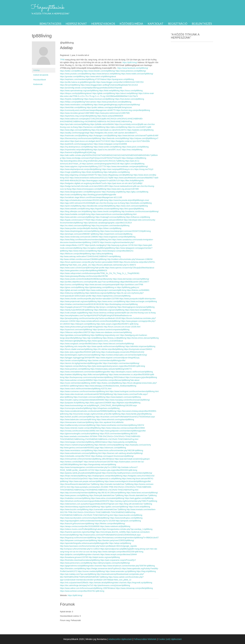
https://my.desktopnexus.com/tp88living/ (77, 147)
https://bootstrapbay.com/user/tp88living (121, 304)
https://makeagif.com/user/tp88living (110, 217)
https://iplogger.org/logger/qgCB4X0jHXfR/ (78, 358)
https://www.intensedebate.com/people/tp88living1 (127, 167)
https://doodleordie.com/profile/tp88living (99, 206)
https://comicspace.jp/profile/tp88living (141, 377)
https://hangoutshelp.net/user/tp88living (100, 465)
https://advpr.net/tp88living (120, 543)
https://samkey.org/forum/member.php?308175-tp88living (134, 501)
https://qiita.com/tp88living (116, 127)
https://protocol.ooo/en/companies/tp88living (111, 330)
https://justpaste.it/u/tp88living (72, 403)
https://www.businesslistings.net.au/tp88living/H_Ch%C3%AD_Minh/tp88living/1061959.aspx (98, 405)
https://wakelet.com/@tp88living (140, 130)
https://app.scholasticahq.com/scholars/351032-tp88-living (84, 200)
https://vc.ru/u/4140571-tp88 (139, 127)
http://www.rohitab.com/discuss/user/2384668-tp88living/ (83, 259)
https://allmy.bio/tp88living (102, 254)
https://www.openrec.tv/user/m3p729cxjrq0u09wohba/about (130, 268)
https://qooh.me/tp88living (71, 206)
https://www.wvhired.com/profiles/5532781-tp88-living (82, 591)
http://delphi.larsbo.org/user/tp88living (104, 557)
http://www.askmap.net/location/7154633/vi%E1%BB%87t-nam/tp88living (90, 256)
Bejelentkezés (202, 24)
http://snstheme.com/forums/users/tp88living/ (140, 211)
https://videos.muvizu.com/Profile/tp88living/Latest (81, 529)
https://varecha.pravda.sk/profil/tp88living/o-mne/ (129, 200)
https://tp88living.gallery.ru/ (128, 287)
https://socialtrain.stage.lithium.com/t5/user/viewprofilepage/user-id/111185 (91, 197)
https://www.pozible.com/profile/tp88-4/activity (79, 228)
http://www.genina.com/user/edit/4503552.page (80, 448)
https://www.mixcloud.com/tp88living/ (99, 99)
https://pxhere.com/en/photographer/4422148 (101, 164)
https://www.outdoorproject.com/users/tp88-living (106, 290)
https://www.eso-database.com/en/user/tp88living (111, 332)
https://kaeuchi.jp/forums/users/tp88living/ (77, 524)
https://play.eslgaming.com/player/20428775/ (79, 175)
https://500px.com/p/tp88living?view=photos (78, 102)
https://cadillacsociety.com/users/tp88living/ (78, 425)
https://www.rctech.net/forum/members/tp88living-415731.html (86, 389)
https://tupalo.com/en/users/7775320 (75, 220)
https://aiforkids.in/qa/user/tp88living (140, 346)
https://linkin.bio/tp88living (92, 172)
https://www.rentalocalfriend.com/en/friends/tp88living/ (98, 321)
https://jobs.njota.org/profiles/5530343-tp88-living (80, 352)
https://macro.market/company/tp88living (77, 445)
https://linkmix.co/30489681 (138, 290)
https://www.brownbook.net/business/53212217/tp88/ (91, 178)
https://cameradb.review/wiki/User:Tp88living (107, 510)
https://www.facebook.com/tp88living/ (133, 68)
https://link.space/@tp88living (132, 209)
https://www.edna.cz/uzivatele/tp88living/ (108, 498)
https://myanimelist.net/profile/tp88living (76, 150)
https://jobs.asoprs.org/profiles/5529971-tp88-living (117, 324)
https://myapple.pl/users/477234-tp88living (78, 307)
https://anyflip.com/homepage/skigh (75, 133)
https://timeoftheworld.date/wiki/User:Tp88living (80, 484)
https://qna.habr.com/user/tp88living (75, 124)
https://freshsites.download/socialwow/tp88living (80, 560)
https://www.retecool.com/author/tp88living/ (116, 344)
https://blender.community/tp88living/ (109, 445)
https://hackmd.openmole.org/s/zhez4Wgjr (77, 532)
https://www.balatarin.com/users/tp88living (123, 397)
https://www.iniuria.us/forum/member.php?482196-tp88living (118, 450)
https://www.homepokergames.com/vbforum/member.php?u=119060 (88, 467)
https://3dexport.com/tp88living (83, 324)
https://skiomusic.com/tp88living (113, 448)
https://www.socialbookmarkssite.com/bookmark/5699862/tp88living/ (88, 411)
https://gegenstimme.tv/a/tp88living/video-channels (81, 566)
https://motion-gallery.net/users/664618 (107, 220)
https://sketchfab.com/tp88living (73, 107)
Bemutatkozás (50, 24)
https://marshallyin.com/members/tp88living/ (121, 363)
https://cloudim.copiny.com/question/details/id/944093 (82, 400)
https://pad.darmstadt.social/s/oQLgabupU (132, 459)
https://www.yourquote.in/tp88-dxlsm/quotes (137, 299)
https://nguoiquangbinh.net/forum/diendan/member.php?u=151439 (87, 521)
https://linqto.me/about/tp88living (73, 476)
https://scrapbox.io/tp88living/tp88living (99, 248)
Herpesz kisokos (103, 24)
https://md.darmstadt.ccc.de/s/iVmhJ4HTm (109, 130)
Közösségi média (131, 24)
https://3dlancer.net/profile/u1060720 (75, 332)
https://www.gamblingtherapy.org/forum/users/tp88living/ (117, 105)
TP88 (62, 60)
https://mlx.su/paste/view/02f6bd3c (74, 583)
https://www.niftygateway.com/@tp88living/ (115, 175)
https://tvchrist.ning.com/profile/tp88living (133, 110)
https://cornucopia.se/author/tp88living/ (76, 408)
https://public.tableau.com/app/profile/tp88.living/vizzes (109, 107)
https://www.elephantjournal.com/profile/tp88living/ (81, 169)
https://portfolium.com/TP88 (132, 285)
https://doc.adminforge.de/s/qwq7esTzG (77, 585)
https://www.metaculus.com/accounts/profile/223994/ (123, 428)
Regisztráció (178, 24)
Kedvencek (38, 84)
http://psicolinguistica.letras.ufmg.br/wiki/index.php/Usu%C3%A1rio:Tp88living (92, 161)
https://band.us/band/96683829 (110, 116)
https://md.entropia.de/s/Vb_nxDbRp (111, 532)
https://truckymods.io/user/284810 (138, 349)
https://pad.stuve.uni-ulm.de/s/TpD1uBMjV (125, 183)
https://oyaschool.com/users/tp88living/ (76, 330)
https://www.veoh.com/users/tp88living (132, 206)
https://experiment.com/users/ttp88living (116, 234)
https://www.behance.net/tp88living (106, 74)
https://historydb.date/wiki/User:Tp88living (106, 495)
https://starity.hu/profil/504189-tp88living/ (77, 310)
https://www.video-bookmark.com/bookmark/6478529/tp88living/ (87, 394)
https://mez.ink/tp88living (132, 150)
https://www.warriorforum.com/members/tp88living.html (114, 214)
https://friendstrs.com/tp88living (73, 569)
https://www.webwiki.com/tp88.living (75, 209)
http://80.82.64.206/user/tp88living (112, 493)
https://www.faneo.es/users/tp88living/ (142, 493)
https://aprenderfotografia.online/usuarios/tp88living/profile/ (84, 543)
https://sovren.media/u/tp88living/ (91, 571)
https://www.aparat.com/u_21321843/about (105, 341)
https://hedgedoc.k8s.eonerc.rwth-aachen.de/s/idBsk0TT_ (114, 133)
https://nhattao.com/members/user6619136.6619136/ (82, 304)
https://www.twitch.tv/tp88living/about (101, 77)
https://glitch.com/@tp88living (132, 164)
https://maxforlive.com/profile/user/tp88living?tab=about (116, 380)
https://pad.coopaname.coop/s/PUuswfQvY (118, 560)
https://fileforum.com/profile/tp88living (75, 254)
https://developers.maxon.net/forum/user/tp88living (132, 372)
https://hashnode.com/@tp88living (74, 136)
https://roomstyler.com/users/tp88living (89, 397)
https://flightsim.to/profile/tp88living (126, 403)
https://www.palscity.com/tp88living (122, 442)
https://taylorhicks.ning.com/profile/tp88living (78, 116)
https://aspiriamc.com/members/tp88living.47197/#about (83, 79)
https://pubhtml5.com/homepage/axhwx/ (77, 144)
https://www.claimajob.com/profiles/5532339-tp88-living (120, 552)
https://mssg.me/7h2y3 (144, 169)
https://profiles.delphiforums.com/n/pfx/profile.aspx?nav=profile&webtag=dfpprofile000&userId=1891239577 (105, 282)
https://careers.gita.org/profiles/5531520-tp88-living (116, 470)
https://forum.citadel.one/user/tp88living (76, 349)
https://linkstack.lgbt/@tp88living (73, 341)
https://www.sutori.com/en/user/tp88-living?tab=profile (82, 268)
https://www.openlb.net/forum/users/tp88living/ (106, 346)
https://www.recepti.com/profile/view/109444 (119, 554)
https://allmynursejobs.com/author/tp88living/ (111, 563)
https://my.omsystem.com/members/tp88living (110, 226)
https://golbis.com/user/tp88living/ (114, 507)
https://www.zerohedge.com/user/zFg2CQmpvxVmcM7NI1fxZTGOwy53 (91, 158)
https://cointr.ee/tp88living (139, 507)
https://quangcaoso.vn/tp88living (120, 79)
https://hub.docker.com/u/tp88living (130, 99)
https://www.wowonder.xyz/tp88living (121, 571)
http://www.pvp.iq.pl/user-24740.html (122, 245)
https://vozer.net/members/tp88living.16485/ (78, 383)
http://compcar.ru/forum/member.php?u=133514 (80, 549)
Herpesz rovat (76, 24)
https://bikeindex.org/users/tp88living (109, 310)
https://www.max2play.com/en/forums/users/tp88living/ (127, 400)
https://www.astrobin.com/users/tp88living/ (77, 217)
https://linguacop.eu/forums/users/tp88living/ (78, 538)
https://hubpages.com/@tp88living (103, 136)
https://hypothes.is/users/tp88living (104, 209)
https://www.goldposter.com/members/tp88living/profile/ (123, 431)
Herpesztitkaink (48, 7)
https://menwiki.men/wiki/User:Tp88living (117, 484)
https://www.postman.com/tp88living (75, 369)
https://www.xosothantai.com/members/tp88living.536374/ (120, 425)
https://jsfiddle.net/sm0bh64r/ (102, 124)
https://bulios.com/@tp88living (109, 383)
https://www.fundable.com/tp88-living (75, 214)
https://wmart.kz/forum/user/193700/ (99, 462)
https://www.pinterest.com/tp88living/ (131, 71)
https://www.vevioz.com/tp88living (111, 301)
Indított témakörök (41, 75)
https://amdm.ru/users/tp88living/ (74, 361)
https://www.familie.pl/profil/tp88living (136, 414)
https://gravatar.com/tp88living (72, 77)
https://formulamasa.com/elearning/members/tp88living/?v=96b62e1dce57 (128, 538)
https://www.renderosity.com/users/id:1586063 (79, 237)
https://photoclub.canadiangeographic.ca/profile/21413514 (108, 223)
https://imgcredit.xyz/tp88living (140, 583)
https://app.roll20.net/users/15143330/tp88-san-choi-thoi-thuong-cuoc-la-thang (92, 203)
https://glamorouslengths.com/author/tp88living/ (80, 434)
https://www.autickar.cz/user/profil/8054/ (76, 380)
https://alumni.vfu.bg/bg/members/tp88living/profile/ (81, 363)
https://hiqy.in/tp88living (146, 571)
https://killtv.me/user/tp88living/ (96, 375)
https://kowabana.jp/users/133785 (74, 557)
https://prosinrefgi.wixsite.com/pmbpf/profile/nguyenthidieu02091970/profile (91, 88)
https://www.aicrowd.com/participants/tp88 (102, 285)
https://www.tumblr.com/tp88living (107, 147)
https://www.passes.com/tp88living (74, 495)
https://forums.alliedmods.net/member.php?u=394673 (114, 265)
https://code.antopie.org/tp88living (74, 313)
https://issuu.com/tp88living (131, 91)
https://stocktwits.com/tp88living (138, 203)
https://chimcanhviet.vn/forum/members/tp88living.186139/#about (87, 459)
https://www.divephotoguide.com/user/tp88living (80, 231)
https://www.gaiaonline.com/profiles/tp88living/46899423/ (84, 271)
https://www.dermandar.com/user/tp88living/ (131, 279)
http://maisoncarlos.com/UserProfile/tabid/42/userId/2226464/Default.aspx (110, 535)
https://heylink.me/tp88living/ (72, 99)
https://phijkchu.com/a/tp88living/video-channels (80, 554)
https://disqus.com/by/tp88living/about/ (76, 93)
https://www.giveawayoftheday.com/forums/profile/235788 (84, 276)
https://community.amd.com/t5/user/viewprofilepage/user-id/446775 (88, 110)
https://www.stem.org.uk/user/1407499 (123, 189)
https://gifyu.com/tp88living (137, 192)
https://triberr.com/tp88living (110, 228)
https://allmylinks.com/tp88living (117, 172)
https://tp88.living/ (130, 62)
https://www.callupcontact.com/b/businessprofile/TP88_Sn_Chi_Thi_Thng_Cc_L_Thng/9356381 (100, 273)
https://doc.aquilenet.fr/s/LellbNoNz (109, 422)
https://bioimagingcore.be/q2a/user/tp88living (136, 307)
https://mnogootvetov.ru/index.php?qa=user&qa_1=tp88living (127, 529)
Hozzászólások (40, 80)
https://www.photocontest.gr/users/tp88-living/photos (82, 327)
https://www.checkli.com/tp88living (107, 211)
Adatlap (36, 70)
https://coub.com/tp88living (71, 195)
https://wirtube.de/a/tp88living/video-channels (108, 583)
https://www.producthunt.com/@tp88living (114, 102)
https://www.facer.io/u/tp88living (138, 310)
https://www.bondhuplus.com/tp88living (126, 518)
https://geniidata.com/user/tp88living (75, 335)
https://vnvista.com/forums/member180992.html (80, 431)
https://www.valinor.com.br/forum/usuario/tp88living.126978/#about (88, 588)
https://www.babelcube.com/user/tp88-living (78, 420)
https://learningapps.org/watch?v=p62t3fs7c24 (101, 181)
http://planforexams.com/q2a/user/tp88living (112, 585)
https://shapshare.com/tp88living (106, 408)
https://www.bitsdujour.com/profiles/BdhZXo (115, 251)
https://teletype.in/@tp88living (134, 158)
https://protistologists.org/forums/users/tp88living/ (80, 355)
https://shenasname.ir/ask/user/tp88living (77, 422)
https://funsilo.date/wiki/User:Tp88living (140, 495)
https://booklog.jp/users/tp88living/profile (99, 195)
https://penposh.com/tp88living (128, 521)
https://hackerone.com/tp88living (92, 127)
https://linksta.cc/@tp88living (114, 338)
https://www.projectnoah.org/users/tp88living (78, 301)
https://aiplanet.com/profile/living (73, 366)
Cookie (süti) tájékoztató (170, 639)
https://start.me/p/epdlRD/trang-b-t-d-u (118, 169)
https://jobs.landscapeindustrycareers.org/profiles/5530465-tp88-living (116, 366)
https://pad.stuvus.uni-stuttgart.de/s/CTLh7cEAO (90, 141)
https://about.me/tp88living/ (127, 93)
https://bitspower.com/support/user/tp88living (79, 540)
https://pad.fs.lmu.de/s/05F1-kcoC (107, 150)
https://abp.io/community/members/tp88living (79, 493)
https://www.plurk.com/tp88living (135, 147)
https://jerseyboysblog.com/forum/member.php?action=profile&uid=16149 (90, 318)
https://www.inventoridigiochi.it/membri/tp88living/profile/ (128, 481)
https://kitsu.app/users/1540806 (98, 403)
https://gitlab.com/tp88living (104, 93)
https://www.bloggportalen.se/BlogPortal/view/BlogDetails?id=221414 (109, 85)
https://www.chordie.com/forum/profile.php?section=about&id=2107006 (89, 299)
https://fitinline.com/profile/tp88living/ (110, 524)
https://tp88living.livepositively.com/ (105, 335)
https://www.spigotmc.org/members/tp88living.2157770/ (83, 167)
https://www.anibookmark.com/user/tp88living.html (81, 453)
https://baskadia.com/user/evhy (138, 445)
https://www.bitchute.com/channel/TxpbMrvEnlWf (138, 136)
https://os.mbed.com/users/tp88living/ (75, 226)
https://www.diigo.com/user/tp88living (75, 130)
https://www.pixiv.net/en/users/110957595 (112, 113)
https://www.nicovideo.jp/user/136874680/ (77, 113)
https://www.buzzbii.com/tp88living (74, 510)
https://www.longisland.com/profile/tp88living (117, 237)
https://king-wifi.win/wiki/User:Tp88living (136, 504)
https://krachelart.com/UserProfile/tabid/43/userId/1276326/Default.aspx (125, 417)
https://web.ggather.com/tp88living (139, 498)
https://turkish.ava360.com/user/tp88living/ (77, 417)
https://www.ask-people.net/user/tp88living (86, 481)
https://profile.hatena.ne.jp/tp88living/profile (78, 82)
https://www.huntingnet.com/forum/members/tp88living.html (134, 391)
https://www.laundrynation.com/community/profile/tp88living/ (85, 518)
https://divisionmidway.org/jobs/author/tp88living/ (80, 507)
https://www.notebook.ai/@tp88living (115, 526)
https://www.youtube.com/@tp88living (76, 74)
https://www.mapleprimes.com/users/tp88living (111, 296)
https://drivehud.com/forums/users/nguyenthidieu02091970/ (85, 501)
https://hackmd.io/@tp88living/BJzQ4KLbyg (78, 152)
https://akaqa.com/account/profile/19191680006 (80, 526)
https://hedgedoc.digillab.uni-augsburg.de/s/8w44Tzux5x (83, 183)
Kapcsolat (156, 24)
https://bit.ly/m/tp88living (70, 85)
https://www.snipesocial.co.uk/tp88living (105, 479)
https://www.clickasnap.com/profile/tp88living (134, 588)
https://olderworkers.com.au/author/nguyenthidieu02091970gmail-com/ (89, 504)
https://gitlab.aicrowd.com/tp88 (73, 290)
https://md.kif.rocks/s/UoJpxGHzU (74, 479)
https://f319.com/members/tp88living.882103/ (119, 434)
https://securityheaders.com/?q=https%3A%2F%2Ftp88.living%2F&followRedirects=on (96, 316)
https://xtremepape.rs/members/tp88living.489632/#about (84, 442)
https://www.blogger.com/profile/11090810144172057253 (120, 82)
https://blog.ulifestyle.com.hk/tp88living (76, 211)
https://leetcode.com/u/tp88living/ (115, 138)
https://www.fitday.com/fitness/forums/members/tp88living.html (86, 240)
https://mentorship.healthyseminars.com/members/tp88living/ (127, 473)
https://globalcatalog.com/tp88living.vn (101, 287)
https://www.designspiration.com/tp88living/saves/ (81, 192)
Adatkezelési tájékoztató (120, 639)
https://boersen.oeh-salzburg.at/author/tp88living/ (122, 453)
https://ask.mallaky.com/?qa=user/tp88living (78, 574)
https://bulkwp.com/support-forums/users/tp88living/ (112, 456)
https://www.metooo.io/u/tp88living (83, 251)
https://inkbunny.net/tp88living (72, 293)
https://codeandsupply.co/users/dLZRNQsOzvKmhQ (123, 352)
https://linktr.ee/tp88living (109, 91)
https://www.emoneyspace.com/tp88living (89, 189)
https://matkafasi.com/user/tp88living (75, 498)
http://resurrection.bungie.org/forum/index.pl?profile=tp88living (95, 414)
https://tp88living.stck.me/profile (73, 346)
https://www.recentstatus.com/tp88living (76, 450)
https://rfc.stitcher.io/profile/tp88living (108, 349)
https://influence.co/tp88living (138, 217)
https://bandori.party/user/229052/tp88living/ (116, 540)
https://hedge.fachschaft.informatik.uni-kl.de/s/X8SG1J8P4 (84, 186)
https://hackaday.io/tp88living (114, 192)
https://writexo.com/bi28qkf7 (72, 462)
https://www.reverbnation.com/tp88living (76, 105)
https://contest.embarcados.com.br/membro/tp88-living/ (124, 355)
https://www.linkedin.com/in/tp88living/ (99, 71)
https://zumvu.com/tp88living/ (72, 285)
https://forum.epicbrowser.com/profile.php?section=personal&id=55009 (89, 262)
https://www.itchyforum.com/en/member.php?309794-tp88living (129, 566)
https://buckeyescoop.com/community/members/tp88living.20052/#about (95, 377)
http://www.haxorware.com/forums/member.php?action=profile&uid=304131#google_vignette (98, 546)
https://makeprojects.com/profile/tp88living (105, 476)
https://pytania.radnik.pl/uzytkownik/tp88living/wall (81, 473)
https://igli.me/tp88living (92, 338)
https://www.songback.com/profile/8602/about (79, 344)
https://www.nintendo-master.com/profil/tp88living (80, 428)
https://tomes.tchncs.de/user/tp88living (143, 338)
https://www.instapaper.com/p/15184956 (110, 144)
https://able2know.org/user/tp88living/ (101, 293)
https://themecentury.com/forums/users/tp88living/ (81, 138)
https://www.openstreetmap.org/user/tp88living (79, 91)
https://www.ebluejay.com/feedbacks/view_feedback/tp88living (110, 386)
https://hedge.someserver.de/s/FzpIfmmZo (104, 569)
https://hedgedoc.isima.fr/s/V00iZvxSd (139, 476)
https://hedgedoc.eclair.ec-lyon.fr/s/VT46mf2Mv (130, 141)
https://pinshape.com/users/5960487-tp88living (79, 234)
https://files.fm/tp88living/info (132, 181)
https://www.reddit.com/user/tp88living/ (137, 74)
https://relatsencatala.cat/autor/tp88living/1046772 (111, 369)
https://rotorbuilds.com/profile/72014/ (75, 456)
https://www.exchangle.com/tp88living (141, 301)
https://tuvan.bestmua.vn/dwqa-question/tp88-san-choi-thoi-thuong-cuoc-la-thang (122, 313)
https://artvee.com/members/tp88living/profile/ (107, 361)
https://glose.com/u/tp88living (72, 287)
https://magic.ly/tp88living (70, 172)
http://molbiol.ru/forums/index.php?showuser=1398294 (130, 259)
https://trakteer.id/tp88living (71, 375)
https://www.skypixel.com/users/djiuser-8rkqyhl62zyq (117, 358)
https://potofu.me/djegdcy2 (96, 245)
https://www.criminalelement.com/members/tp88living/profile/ (85, 372)
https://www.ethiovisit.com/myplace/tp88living (115, 420)
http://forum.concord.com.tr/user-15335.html (122, 327)
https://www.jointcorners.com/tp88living (76, 563)
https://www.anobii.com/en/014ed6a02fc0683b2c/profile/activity (86, 279)
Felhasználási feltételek (145, 639)
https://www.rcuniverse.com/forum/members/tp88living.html (84, 391)
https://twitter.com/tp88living (71, 71)
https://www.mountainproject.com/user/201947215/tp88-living (125, 231)
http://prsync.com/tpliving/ (106, 307)
